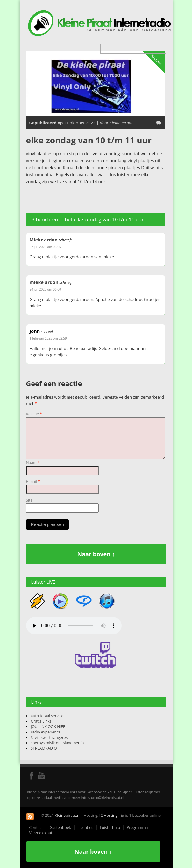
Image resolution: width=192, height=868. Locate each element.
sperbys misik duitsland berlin (57, 743)
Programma (137, 827)
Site (29, 500)
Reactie (34, 414)
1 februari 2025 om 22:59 (48, 338)
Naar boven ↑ (96, 554)
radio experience (46, 732)
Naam (33, 463)
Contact (36, 827)
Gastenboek (60, 827)
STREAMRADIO (44, 748)
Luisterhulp (110, 827)
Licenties (85, 827)
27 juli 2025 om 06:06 (45, 247)
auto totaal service (47, 716)
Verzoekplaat (41, 833)
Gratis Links (41, 721)
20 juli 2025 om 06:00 (45, 289)
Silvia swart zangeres (49, 737)
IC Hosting (108, 815)
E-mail (33, 481)
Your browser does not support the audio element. (74, 626)
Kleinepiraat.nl (68, 815)
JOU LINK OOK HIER (48, 727)
